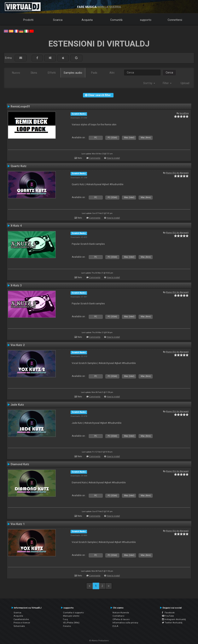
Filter (167, 83)
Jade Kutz (17, 405)
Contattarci (118, 616)
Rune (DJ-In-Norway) (177, 173)
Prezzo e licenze (22, 623)
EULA (115, 626)
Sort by (149, 83)
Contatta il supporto (73, 613)
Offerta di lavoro (121, 619)
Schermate (19, 626)
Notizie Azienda (121, 613)
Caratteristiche (21, 619)
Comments (95, 158)
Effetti (52, 73)
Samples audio (73, 73)
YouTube (168, 616)
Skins (34, 73)
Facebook (168, 613)
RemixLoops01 (20, 106)
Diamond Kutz (20, 464)
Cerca (169, 73)
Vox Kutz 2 (18, 345)
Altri (112, 73)
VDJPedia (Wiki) (71, 623)
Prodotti (28, 20)
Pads (94, 73)
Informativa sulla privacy (125, 623)
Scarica (58, 20)
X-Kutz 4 (16, 226)
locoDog (184, 113)
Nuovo (16, 73)
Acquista (87, 20)
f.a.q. (66, 619)
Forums (67, 626)
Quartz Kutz (19, 166)
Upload (185, 83)
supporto (146, 20)
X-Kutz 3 (16, 285)
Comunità (116, 20)
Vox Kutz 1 (18, 524)
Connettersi (175, 20)
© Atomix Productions (99, 641)
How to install (113, 158)
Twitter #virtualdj (172, 623)
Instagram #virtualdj (174, 619)
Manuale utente (71, 616)
